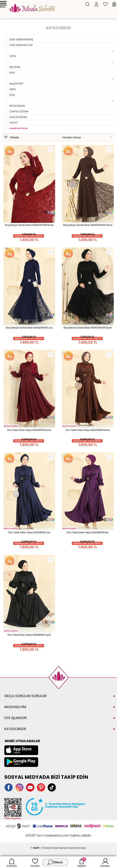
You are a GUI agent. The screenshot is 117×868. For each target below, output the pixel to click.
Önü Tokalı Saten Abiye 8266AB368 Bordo (29, 430)
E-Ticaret (45, 848)
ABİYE (13, 89)
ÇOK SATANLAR (18, 117)
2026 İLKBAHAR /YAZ (21, 45)
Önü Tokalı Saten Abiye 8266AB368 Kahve (88, 430)
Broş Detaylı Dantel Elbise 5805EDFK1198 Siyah (88, 328)
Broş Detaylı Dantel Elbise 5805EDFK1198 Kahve (88, 225)
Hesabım (105, 862)
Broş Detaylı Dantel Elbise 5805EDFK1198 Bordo (29, 225)
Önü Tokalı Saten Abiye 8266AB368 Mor (88, 533)
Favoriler (35, 862)
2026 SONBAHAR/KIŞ (21, 39)
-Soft (35, 848)
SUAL (12, 95)
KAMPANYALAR (19, 128)
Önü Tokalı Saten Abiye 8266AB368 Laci (29, 533)
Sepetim (82, 862)
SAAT (12, 73)
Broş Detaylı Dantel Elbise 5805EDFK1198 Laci (29, 328)
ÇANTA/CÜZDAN (19, 111)
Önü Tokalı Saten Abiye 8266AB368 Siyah (29, 635)
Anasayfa (12, 862)
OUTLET (14, 123)
